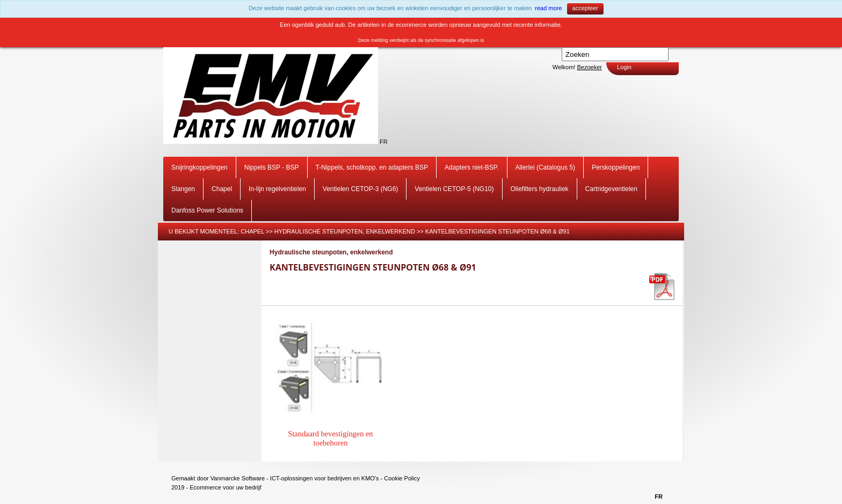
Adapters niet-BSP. (472, 167)
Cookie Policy (402, 478)
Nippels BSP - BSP (272, 167)
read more (548, 8)
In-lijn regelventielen (277, 189)
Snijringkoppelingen (199, 167)
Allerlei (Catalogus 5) (545, 167)
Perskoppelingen (616, 167)
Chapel (222, 189)
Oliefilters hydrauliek (540, 189)
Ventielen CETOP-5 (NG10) (454, 189)
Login (624, 67)
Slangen (183, 189)
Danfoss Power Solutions (207, 210)
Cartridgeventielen (611, 189)
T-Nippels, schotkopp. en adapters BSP (372, 167)
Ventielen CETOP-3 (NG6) (361, 189)
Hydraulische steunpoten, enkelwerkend (345, 231)
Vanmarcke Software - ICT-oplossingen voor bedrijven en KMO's (295, 478)
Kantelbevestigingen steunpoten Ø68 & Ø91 (498, 231)
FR (384, 142)
